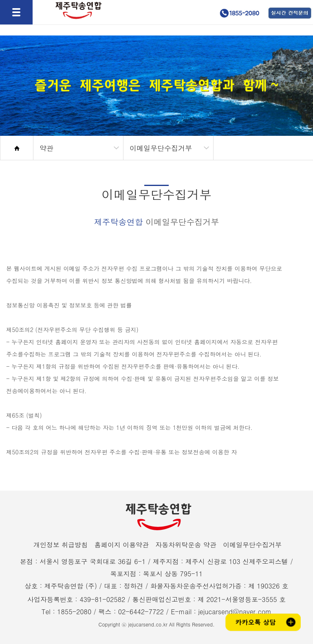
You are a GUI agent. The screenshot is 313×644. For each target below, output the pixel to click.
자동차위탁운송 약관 (186, 545)
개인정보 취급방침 (61, 545)
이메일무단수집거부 (252, 545)
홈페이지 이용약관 (122, 545)
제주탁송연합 (76, 28)
